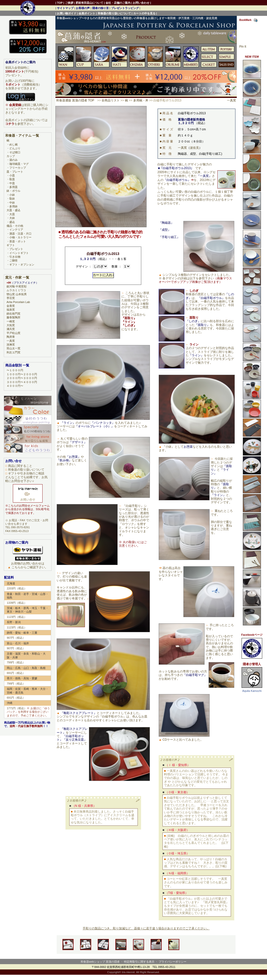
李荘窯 (11, 298)
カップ (11, 156)
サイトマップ (65, 8)
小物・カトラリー (20, 237)
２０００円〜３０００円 (22, 378)
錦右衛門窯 (13, 314)
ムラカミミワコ (16, 290)
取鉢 (12, 199)
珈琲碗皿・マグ (19, 164)
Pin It (243, 47)
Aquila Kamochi (252, 691)
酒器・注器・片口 (20, 234)
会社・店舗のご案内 (118, 3)
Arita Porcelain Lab (18, 302)
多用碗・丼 (141, 100)
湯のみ (13, 160)
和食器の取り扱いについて (114, 13)
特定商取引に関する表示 (139, 962)
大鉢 (12, 218)
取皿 (12, 179)
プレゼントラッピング (125, 8)
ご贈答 (13, 260)
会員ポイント (87, 13)
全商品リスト (111, 100)
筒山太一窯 (13, 348)
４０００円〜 (15, 386)
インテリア (16, 230)
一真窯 (231, 100)
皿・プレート (15, 172)
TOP (60, 3)
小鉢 (12, 195)
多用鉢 (13, 206)
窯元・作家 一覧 (17, 277)
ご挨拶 (69, 3)
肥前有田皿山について (89, 3)
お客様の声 (83, 8)
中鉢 (12, 203)
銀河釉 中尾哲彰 (17, 286)
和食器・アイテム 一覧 (22, 136)
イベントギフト (19, 253)
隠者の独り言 (101, 8)
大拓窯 (11, 325)
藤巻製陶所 (13, 317)
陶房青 (11, 337)
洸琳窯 (11, 345)
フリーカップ (18, 168)
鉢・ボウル (13, 191)
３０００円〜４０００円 (22, 382)
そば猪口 (15, 152)
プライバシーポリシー (173, 962)
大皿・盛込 (13, 210)
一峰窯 (11, 321)
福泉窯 (11, 310)
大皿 (12, 214)
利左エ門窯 (13, 352)
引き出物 (15, 257)
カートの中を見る (144, 13)
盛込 (12, 222)
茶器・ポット (18, 241)
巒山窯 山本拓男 (17, 294)
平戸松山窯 (13, 333)
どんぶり (15, 148)
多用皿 (13, 187)
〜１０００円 (15, 370)
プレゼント (16, 249)
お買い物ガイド (67, 13)
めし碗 (13, 144)
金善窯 (11, 306)
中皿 (12, 183)
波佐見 (194, 148)
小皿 (12, 175)
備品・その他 (15, 226)
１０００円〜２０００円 (22, 374)
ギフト (11, 245)
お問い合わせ (141, 3)
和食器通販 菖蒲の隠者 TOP (75, 100)
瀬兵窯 (11, 329)
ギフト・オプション (22, 265)
